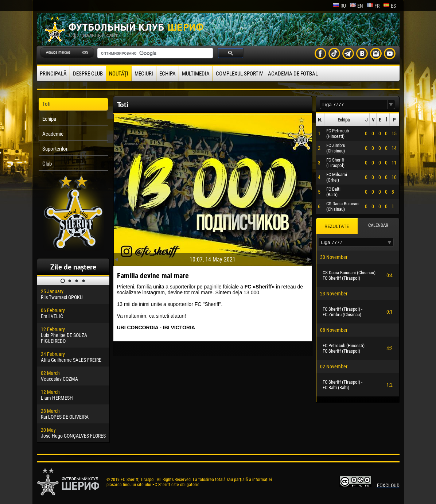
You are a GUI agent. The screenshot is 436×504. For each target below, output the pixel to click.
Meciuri (144, 74)
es (390, 6)
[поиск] (154, 53)
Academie (53, 134)
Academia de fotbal (293, 74)
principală (53, 74)
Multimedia (196, 74)
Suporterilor (55, 149)
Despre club (88, 74)
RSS (85, 52)
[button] (391, 104)
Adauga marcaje (58, 52)
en (356, 6)
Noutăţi (119, 74)
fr (373, 6)
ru (339, 6)
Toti (46, 104)
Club (47, 164)
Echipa (168, 74)
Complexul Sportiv (239, 74)
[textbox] (354, 104)
